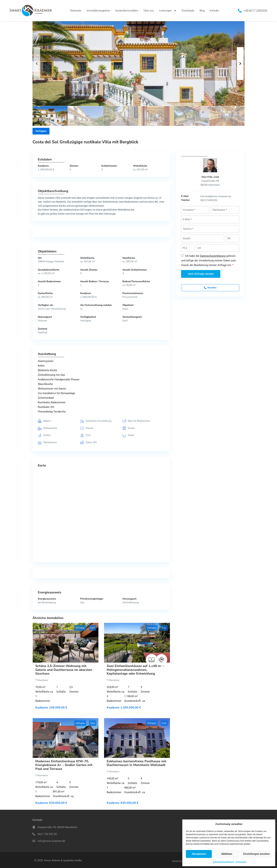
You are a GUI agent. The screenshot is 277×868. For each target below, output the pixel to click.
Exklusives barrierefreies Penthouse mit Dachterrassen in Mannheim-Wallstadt (136, 763)
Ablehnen (227, 854)
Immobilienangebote (98, 11)
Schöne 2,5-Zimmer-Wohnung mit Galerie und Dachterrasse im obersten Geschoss (64, 670)
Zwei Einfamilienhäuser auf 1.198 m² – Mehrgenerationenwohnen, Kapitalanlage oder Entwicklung (135, 670)
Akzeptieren (199, 854)
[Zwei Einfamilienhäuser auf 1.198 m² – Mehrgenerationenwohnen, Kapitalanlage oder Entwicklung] (137, 643)
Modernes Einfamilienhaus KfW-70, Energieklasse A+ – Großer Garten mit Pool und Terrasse (64, 765)
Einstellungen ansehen (257, 854)
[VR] (161, 660)
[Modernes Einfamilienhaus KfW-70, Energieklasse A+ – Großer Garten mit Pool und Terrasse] (66, 738)
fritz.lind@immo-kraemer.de (216, 196)
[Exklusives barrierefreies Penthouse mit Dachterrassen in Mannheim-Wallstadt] (137, 738)
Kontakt (214, 11)
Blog (202, 11)
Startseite (76, 11)
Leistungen (168, 11)
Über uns (149, 11)
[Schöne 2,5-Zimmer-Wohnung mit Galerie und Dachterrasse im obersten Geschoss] (66, 643)
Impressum (241, 862)
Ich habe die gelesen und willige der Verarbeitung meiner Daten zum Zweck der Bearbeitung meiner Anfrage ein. (208, 260)
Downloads (188, 11)
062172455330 (209, 200)
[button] (37, 64)
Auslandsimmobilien (127, 11)
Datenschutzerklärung (223, 862)
